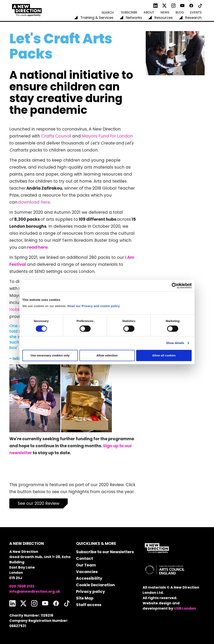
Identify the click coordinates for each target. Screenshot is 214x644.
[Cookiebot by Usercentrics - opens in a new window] (175, 286)
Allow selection (107, 355)
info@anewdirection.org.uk (35, 591)
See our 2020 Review (39, 503)
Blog (180, 12)
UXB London (185, 608)
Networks (134, 18)
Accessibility (89, 578)
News (165, 12)
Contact (85, 558)
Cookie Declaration (95, 585)
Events (196, 12)
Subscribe (129, 12)
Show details (175, 343)
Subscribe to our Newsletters (105, 552)
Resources (164, 18)
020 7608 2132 (22, 586)
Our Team (86, 565)
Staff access (89, 605)
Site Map (85, 598)
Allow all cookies (164, 355)
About (149, 12)
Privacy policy (91, 591)
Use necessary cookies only (50, 355)
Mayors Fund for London (107, 136)
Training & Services (97, 18)
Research (193, 18)
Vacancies (87, 572)
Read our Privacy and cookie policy (94, 306)
